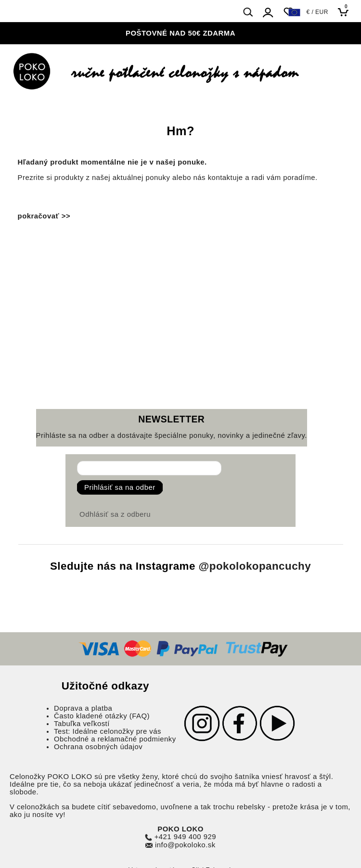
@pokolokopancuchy (255, 566)
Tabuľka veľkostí (82, 724)
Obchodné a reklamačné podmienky (115, 739)
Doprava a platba (83, 708)
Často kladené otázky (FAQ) (102, 716)
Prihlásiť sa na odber (120, 487)
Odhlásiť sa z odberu (115, 514)
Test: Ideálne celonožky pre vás (108, 731)
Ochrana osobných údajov (98, 747)
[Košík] (346, 12)
